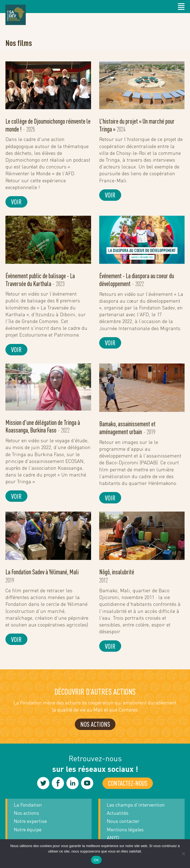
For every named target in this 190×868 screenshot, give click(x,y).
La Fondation (28, 805)
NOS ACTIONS (95, 724)
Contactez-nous (128, 783)
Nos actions (26, 813)
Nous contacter (123, 821)
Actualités (118, 813)
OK (96, 860)
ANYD (113, 838)
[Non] (183, 854)
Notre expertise (30, 821)
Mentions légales (125, 829)
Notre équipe (28, 829)
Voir (16, 202)
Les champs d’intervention (136, 805)
